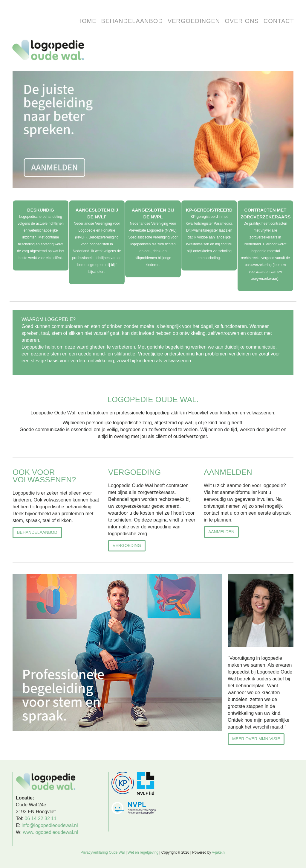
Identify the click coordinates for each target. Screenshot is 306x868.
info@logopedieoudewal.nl (50, 825)
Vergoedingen (194, 21)
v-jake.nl (219, 852)
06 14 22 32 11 (40, 818)
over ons (242, 21)
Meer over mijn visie (256, 739)
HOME (87, 21)
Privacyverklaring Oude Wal (102, 852)
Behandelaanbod (132, 21)
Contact (279, 21)
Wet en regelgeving (143, 852)
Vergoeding (127, 545)
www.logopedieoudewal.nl (51, 832)
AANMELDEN (221, 532)
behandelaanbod (37, 532)
